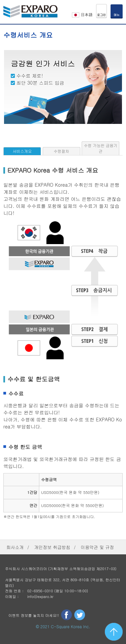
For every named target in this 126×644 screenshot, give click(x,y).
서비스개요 (22, 151)
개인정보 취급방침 (52, 547)
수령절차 (61, 151)
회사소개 (15, 547)
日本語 (82, 14)
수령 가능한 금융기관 (101, 148)
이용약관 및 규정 (97, 547)
